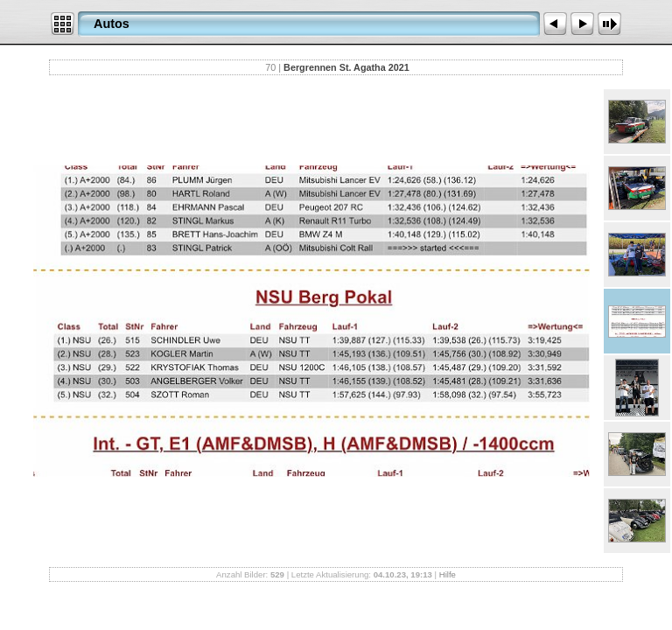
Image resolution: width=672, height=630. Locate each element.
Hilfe (448, 574)
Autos (112, 24)
